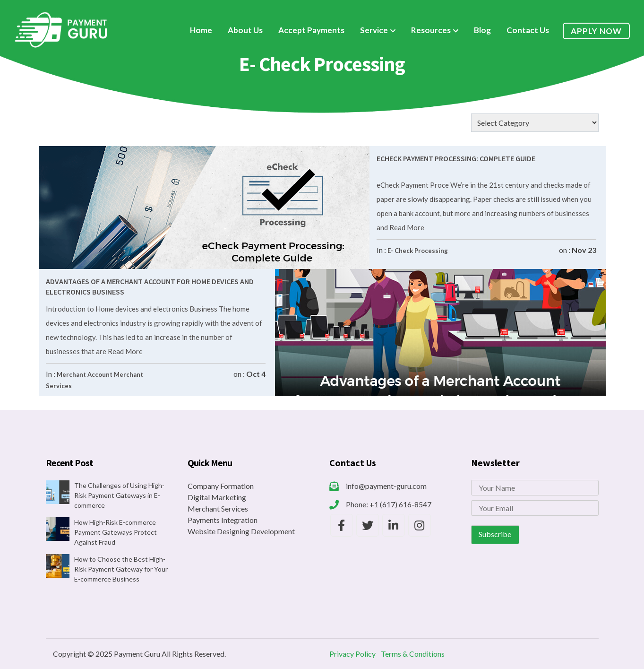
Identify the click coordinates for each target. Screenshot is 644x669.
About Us (245, 30)
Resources (431, 30)
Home (201, 30)
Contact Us (528, 30)
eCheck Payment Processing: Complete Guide (456, 158)
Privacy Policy (352, 654)
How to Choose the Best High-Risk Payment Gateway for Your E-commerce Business (121, 569)
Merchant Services (218, 508)
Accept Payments (311, 30)
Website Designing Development (241, 531)
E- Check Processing (418, 251)
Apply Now (596, 31)
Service (374, 30)
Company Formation (221, 486)
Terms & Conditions (413, 654)
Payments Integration (223, 520)
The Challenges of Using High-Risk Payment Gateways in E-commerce (119, 495)
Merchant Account (85, 374)
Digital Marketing (217, 497)
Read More (406, 227)
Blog (482, 30)
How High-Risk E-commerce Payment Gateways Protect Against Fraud (116, 532)
